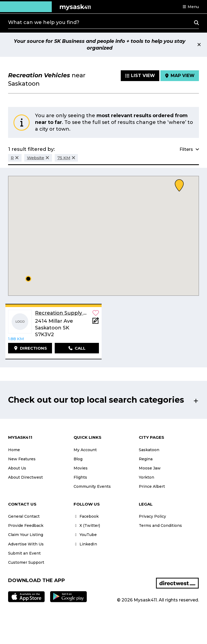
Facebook (86, 516)
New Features (22, 459)
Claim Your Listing (26, 535)
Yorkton (146, 477)
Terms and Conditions (160, 525)
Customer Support (26, 562)
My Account (85, 450)
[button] (191, 7)
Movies (81, 468)
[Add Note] (96, 322)
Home (14, 450)
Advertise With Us (26, 544)
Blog (78, 459)
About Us (17, 468)
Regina (146, 459)
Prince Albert (152, 486)
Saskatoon (149, 450)
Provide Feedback (26, 525)
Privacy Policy (152, 516)
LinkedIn (85, 544)
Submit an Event (24, 553)
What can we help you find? (44, 22)
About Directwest (25, 477)
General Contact (24, 516)
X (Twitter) (87, 525)
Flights (80, 477)
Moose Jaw (150, 468)
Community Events (92, 486)
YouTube (85, 535)
